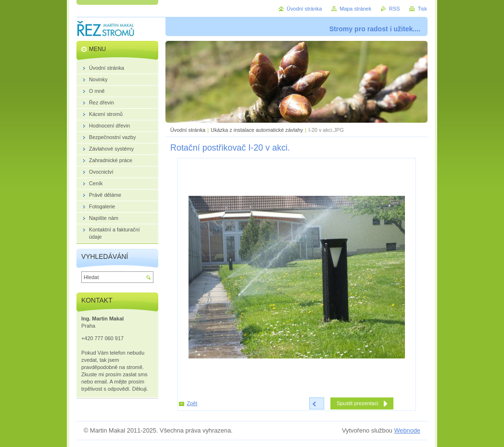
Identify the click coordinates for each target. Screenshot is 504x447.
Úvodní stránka (188, 130)
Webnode (407, 430)
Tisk (422, 9)
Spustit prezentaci (357, 403)
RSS (394, 9)
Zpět (192, 403)
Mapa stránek (355, 9)
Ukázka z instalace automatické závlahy (257, 130)
